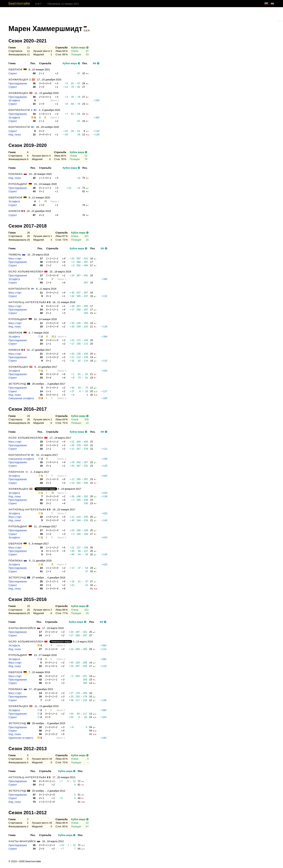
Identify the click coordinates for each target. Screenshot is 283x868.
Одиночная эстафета (21, 738)
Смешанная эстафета (21, 398)
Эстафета (14, 100)
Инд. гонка (15, 134)
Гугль (280, 20)
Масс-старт (15, 258)
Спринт (13, 73)
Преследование (18, 83)
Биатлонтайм (19, 3)
